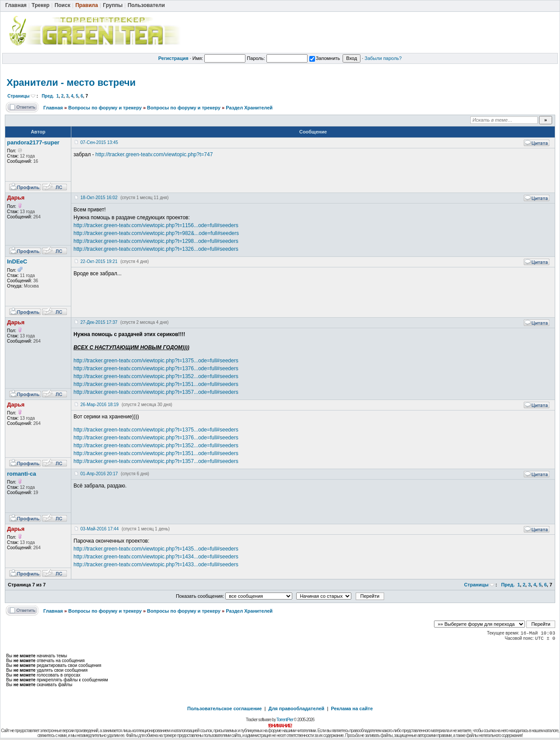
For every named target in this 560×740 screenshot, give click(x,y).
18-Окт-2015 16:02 (99, 198)
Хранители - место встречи (71, 82)
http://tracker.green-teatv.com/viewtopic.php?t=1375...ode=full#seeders (156, 361)
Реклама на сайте (352, 708)
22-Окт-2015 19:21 (99, 261)
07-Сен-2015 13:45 (99, 142)
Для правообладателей (297, 708)
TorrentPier (285, 720)
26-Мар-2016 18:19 (100, 405)
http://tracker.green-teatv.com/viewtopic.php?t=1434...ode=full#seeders (156, 557)
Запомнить (325, 58)
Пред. (48, 96)
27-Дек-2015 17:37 (99, 322)
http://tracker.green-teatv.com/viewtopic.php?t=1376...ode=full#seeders (156, 368)
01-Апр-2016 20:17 (99, 474)
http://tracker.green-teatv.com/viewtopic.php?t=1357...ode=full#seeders (156, 392)
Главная (53, 108)
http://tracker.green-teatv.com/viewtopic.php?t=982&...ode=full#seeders (156, 233)
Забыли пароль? (383, 58)
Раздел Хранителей (249, 108)
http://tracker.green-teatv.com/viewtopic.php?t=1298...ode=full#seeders (156, 241)
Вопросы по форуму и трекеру (105, 108)
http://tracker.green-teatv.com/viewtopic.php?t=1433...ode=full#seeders (156, 565)
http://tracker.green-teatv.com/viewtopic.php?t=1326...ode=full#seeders (156, 249)
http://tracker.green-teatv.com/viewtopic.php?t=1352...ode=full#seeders (156, 376)
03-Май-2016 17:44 (100, 529)
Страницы (19, 96)
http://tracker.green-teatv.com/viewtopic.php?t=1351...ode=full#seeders (156, 384)
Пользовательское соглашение (224, 708)
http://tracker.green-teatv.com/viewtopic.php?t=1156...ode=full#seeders (156, 225)
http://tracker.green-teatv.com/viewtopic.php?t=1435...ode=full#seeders (156, 549)
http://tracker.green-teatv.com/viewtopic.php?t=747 (154, 154)
